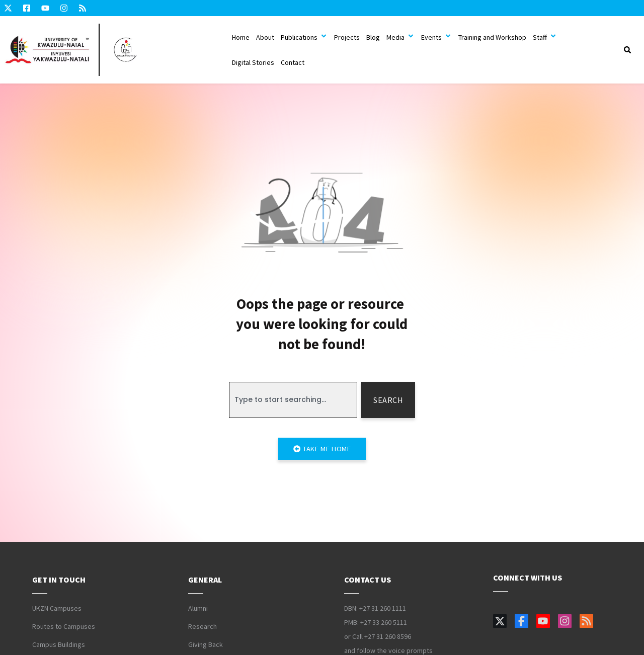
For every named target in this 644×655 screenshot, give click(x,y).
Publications (304, 37)
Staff (545, 37)
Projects (347, 37)
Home (241, 37)
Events (436, 37)
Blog (373, 37)
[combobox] (293, 400)
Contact (293, 62)
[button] (627, 50)
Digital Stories (253, 62)
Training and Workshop (492, 37)
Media (400, 37)
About (265, 37)
